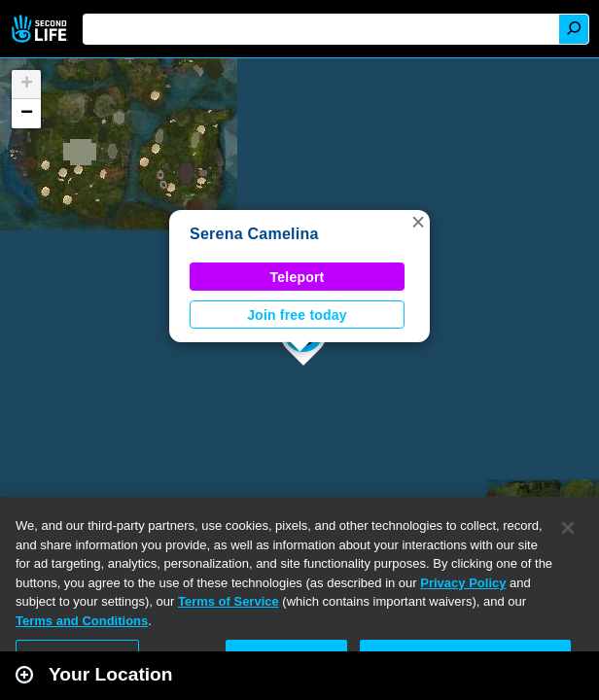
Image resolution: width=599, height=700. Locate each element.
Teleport (298, 277)
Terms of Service (229, 601)
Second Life (41, 29)
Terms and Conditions (82, 621)
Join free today (297, 315)
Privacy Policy (463, 583)
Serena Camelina (254, 234)
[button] (418, 222)
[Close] (568, 528)
